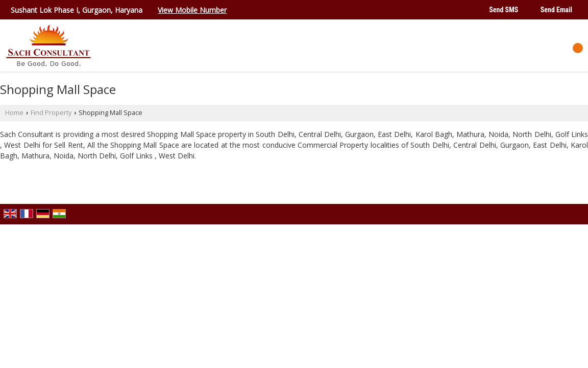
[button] (192, 10)
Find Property (51, 113)
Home (14, 113)
